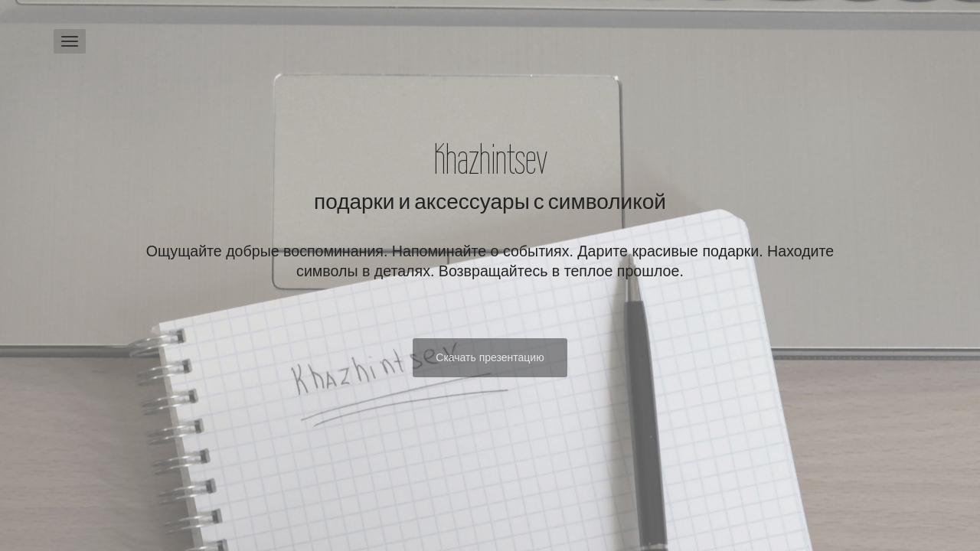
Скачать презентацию (490, 357)
